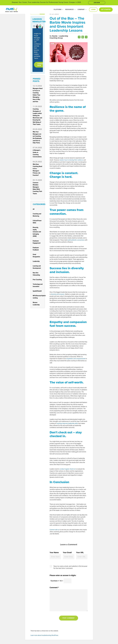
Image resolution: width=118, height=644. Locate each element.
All (34, 210)
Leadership (36, 262)
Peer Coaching (37, 280)
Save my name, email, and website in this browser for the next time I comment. (70, 568)
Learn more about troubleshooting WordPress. (45, 636)
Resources (70, 9)
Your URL (80, 553)
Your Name (54, 553)
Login (93, 9)
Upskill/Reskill (37, 292)
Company (82, 9)
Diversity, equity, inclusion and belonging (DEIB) (37, 233)
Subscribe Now (43, 65)
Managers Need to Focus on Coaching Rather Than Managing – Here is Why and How (38, 96)
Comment (54, 588)
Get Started (106, 9)
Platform (59, 9)
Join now (97, 3)
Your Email (67, 553)
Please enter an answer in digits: (63, 576)
